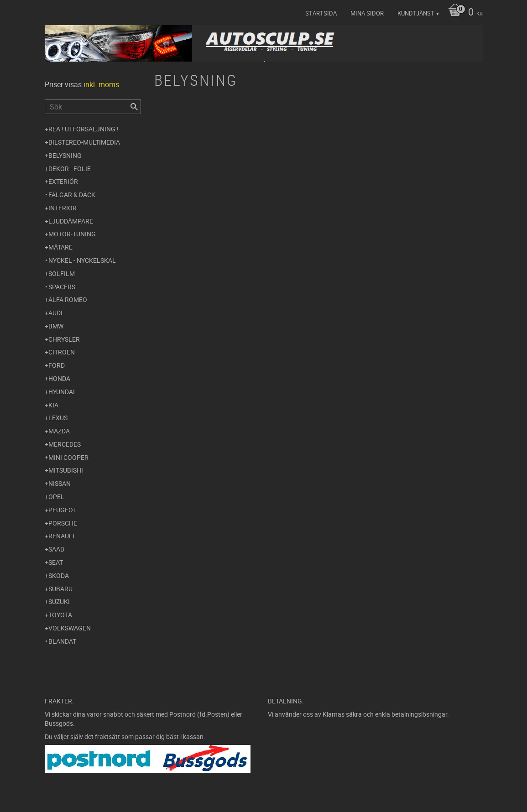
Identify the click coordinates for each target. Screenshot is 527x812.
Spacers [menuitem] (62, 287)
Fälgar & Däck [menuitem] (72, 195)
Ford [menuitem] (57, 365)
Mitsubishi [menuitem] (66, 470)
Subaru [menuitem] (60, 589)
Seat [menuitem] (56, 562)
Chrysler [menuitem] (64, 339)
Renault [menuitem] (62, 536)
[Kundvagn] (463, 13)
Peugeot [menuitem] (63, 510)
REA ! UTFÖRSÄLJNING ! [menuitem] (83, 129)
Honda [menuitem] (59, 378)
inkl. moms (101, 84)
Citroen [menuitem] (62, 352)
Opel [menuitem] (56, 497)
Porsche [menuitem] (63, 523)
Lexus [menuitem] (58, 418)
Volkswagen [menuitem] (70, 628)
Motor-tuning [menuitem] (72, 234)
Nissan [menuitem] (60, 483)
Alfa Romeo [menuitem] (68, 299)
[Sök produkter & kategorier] (93, 107)
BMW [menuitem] (56, 326)
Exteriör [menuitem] (63, 181)
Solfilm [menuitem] (62, 273)
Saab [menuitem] (56, 549)
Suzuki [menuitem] (59, 601)
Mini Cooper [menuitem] (68, 457)
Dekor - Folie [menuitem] (70, 169)
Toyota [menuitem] (60, 615)
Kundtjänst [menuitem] (416, 13)
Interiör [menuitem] (63, 208)
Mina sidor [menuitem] (367, 13)
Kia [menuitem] (53, 405)
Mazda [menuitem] (59, 431)
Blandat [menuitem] (62, 641)
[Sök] (134, 107)
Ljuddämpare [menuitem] (71, 221)
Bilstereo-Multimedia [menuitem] (84, 142)
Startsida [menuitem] (321, 13)
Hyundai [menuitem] (62, 392)
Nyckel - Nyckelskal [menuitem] (82, 260)
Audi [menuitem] (55, 313)
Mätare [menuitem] (60, 247)
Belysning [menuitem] (65, 155)
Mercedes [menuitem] (65, 444)
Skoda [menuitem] (59, 575)
